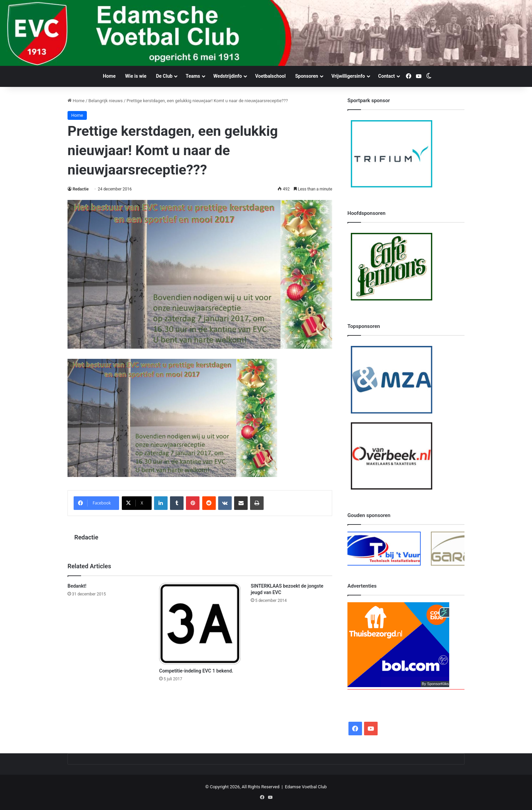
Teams (193, 76)
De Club (164, 76)
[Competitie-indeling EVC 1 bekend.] (200, 624)
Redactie (81, 189)
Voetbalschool (270, 76)
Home (109, 76)
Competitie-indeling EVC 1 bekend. (196, 671)
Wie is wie (136, 76)
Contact (387, 76)
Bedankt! (77, 586)
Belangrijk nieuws (106, 101)
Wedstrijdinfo (228, 76)
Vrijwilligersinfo (348, 76)
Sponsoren (307, 76)
